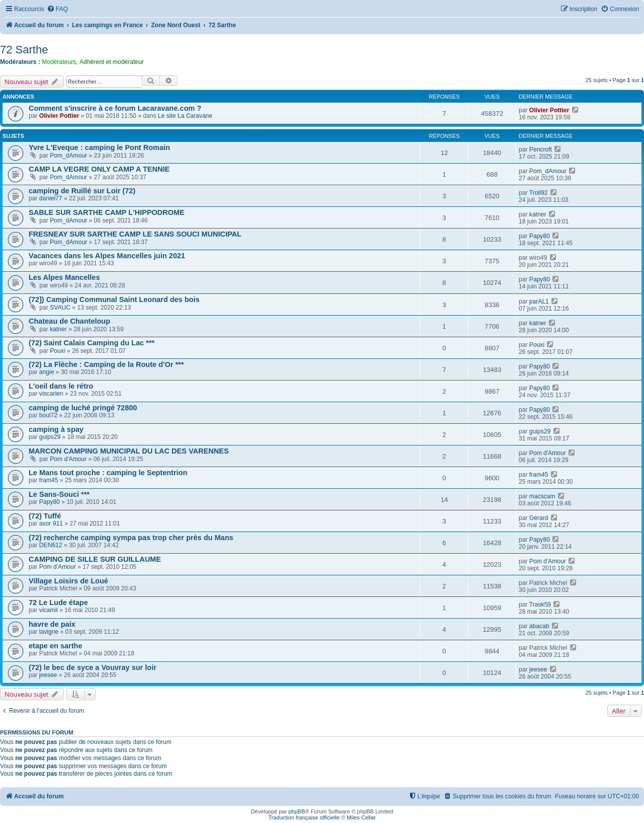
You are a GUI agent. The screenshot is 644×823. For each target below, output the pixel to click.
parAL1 (539, 302)
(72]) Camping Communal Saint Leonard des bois (114, 300)
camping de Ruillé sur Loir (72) (82, 191)
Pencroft (541, 149)
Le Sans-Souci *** (59, 494)
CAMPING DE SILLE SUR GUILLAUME (95, 559)
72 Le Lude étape (58, 603)
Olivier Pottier (59, 116)
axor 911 (51, 523)
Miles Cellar (361, 817)
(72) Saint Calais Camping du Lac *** (92, 343)
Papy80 (540, 236)
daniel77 (51, 198)
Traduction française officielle (304, 817)
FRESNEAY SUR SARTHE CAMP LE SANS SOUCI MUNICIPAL (135, 234)
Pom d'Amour (68, 459)
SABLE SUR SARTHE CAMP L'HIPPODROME (107, 212)
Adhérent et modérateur (112, 62)
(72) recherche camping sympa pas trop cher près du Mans (131, 538)
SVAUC (60, 308)
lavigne (49, 632)
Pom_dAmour (68, 156)
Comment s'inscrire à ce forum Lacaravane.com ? (115, 108)
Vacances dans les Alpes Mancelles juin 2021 (107, 256)
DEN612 (51, 545)
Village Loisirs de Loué (68, 581)
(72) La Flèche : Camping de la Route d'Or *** (106, 364)
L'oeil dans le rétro (61, 386)
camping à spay (56, 429)
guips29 (50, 437)
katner (538, 214)
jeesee (48, 675)
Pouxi (57, 351)
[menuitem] (57, 9)
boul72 (48, 415)
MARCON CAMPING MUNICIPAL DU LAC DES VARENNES (129, 451)
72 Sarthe (24, 50)
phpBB (297, 811)
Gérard (539, 518)
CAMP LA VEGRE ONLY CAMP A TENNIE (99, 169)
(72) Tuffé (45, 516)
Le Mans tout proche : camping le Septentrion (108, 473)
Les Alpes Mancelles (64, 277)
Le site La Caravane (185, 116)
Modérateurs (59, 62)
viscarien (51, 394)
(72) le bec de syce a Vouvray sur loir (93, 667)
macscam (542, 496)
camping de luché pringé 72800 (83, 408)
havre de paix (52, 624)
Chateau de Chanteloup (69, 321)
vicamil (49, 610)
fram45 (49, 480)
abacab (539, 626)
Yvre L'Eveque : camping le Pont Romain (99, 147)
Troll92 (539, 193)
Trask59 (540, 605)
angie (47, 372)
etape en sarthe (56, 646)
